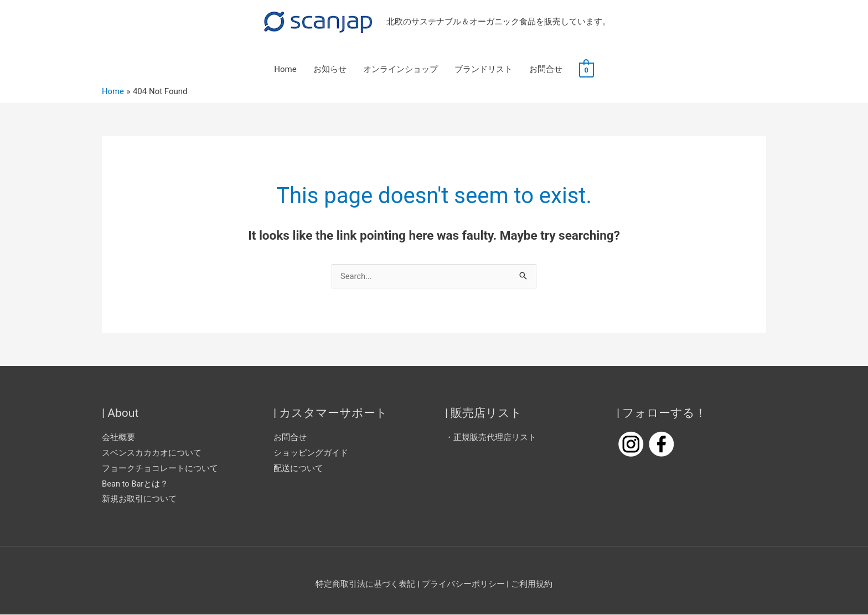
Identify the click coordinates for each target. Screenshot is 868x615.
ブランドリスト (484, 70)
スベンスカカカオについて (152, 453)
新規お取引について (139, 499)
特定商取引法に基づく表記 (365, 585)
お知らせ (330, 70)
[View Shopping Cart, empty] (587, 70)
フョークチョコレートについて (160, 468)
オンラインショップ (401, 70)
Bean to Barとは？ (136, 484)
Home (285, 70)
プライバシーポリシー (464, 585)
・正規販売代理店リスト (491, 438)
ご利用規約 (532, 585)
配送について (298, 468)
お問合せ (546, 70)
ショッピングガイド (311, 453)
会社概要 (118, 438)
